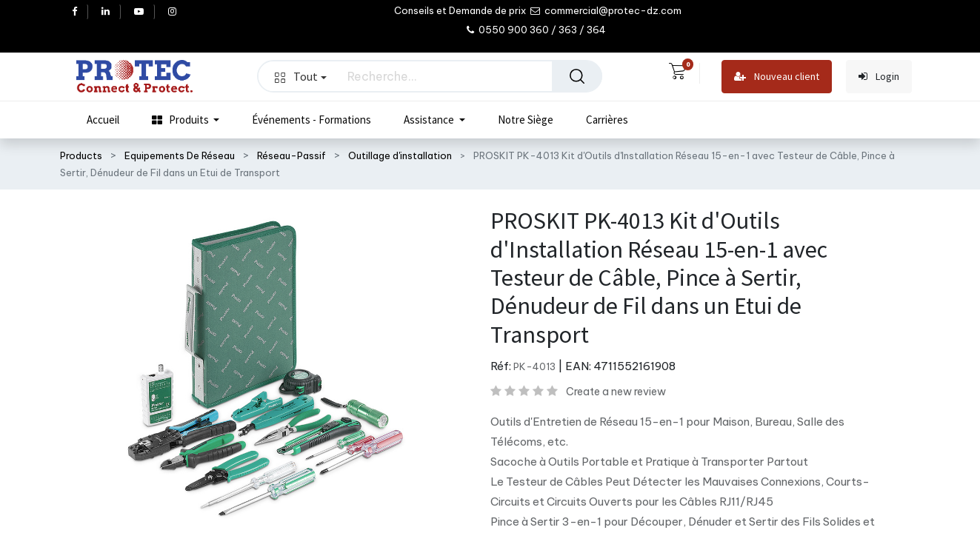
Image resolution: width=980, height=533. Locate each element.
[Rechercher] (577, 76)
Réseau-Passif (291, 155)
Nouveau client (777, 77)
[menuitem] (103, 120)
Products (81, 155)
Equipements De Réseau (180, 155)
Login (879, 77)
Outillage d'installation (400, 155)
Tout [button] (301, 76)
